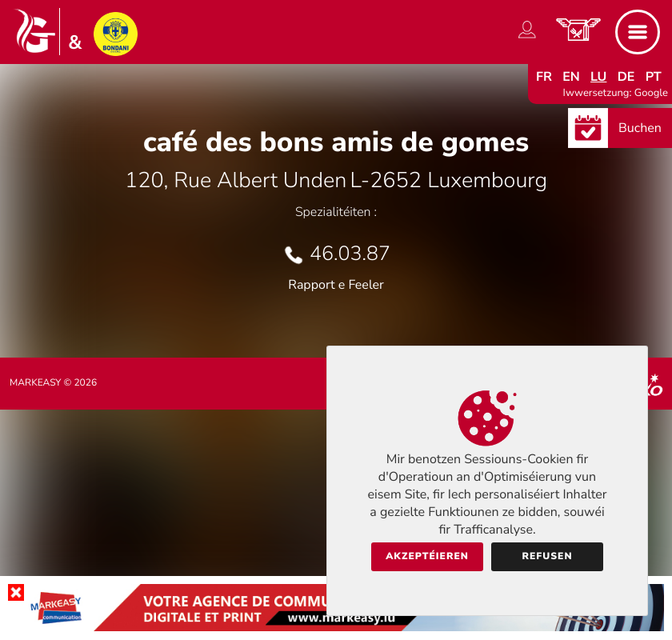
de (626, 77)
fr (544, 77)
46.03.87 (350, 254)
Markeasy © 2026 (53, 383)
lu (598, 77)
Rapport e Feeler (336, 285)
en (571, 77)
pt (654, 77)
